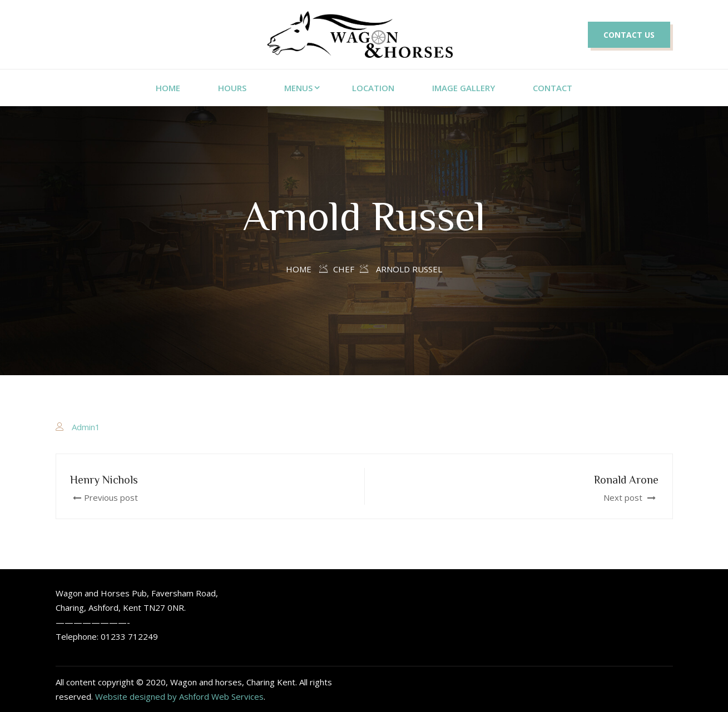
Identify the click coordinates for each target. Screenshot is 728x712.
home (168, 88)
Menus (298, 88)
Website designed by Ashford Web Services (179, 696)
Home (299, 269)
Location (373, 88)
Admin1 (86, 427)
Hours (232, 88)
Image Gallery (464, 88)
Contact (553, 88)
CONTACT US (629, 35)
